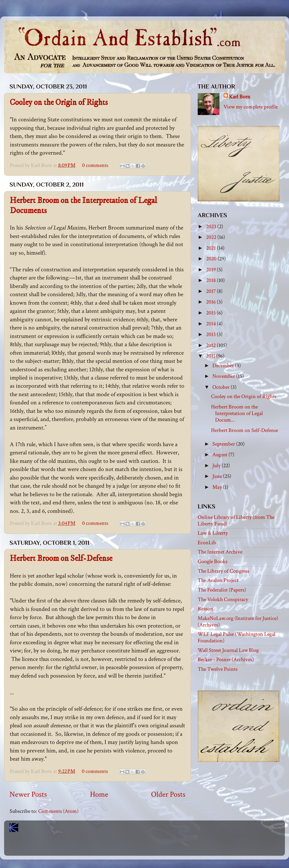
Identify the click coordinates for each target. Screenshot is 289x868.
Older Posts (168, 795)
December (224, 366)
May (218, 487)
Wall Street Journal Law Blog (228, 650)
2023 (212, 226)
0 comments (95, 165)
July (217, 466)
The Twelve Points (218, 669)
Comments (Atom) (58, 811)
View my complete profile (251, 107)
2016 (211, 302)
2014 (211, 324)
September (224, 444)
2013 (211, 334)
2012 (211, 345)
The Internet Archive (220, 552)
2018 (211, 280)
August (220, 455)
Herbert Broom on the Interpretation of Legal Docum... (237, 413)
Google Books (213, 561)
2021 (211, 248)
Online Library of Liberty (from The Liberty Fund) (236, 520)
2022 (212, 237)
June (218, 476)
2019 (211, 270)
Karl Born (240, 97)
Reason (205, 609)
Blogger (156, 846)
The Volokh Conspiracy (223, 599)
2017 (211, 291)
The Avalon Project (218, 580)
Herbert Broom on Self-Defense (61, 559)
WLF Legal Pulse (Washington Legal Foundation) (237, 637)
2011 (211, 356)
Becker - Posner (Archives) (226, 660)
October (222, 387)
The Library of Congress (223, 571)
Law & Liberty (213, 533)
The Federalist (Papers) (222, 590)
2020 (212, 259)
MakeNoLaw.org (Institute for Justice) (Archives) (238, 622)
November (224, 376)
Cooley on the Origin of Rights (59, 103)
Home (99, 795)
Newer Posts (28, 795)
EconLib (207, 543)
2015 (211, 313)
